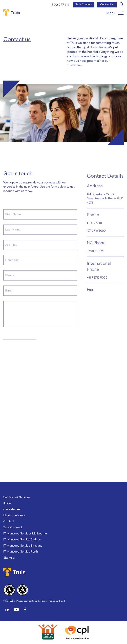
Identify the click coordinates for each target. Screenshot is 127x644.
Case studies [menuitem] (12, 509)
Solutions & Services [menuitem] (17, 497)
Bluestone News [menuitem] (14, 515)
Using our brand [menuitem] (57, 601)
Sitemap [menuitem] (9, 558)
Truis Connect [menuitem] (13, 527)
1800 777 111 (60, 5)
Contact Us (107, 4)
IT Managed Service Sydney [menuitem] (22, 539)
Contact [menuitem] (9, 521)
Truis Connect (84, 4)
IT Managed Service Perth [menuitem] (21, 551)
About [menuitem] (8, 503)
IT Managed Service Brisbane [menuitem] (23, 545)
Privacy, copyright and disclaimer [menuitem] (32, 601)
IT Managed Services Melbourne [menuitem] (25, 533)
